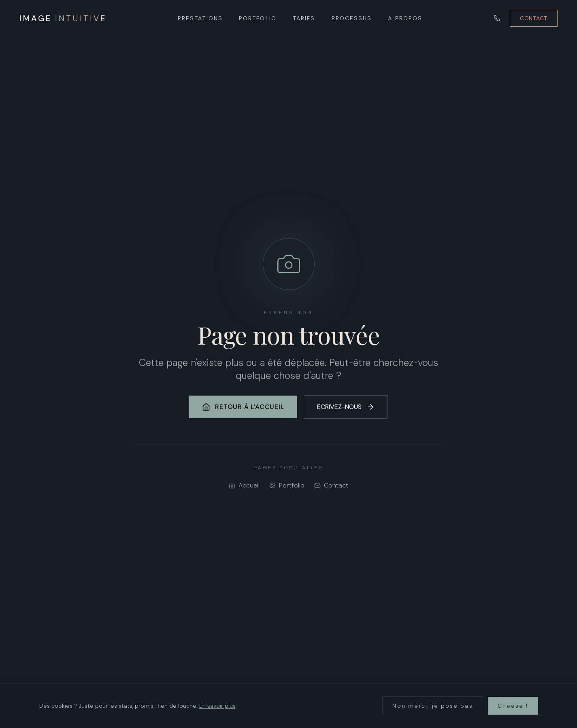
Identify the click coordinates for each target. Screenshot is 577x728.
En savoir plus (217, 706)
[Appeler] (497, 18)
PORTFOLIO (258, 18)
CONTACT (534, 18)
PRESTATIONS (200, 18)
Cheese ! (513, 706)
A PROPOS (405, 18)
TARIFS (304, 18)
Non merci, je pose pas (432, 706)
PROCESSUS (352, 18)
